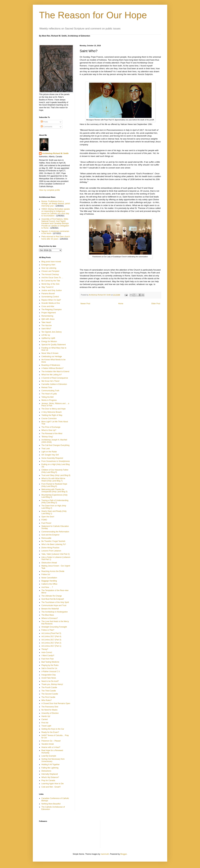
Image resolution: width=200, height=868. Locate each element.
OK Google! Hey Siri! (50, 455)
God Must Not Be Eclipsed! (53, 599)
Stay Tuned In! (47, 287)
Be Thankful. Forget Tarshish (53, 541)
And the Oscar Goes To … (52, 278)
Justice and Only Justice (51, 290)
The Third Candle (49, 691)
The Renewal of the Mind (52, 434)
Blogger (124, 854)
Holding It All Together (51, 765)
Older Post (156, 304)
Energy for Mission (49, 341)
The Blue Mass (48, 615)
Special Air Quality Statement (54, 345)
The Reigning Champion (51, 310)
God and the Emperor (50, 535)
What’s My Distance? (50, 777)
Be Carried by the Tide (51, 281)
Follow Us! (46, 574)
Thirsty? (45, 649)
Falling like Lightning (50, 768)
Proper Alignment (49, 313)
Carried (44, 719)
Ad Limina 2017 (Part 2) (51, 643)
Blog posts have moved (51, 262)
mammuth (105, 854)
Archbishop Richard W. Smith (55, 153)
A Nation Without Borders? (52, 368)
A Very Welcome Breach (51, 412)
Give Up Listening (49, 268)
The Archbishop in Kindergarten (55, 612)
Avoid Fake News (49, 678)
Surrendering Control (50, 297)
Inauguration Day (49, 675)
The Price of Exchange (51, 427)
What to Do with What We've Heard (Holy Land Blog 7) (53, 480)
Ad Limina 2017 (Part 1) (51, 646)
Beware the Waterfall (50, 609)
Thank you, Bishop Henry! (52, 684)
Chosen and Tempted (50, 271)
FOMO (44, 520)
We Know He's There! (50, 381)
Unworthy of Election (50, 713)
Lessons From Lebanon (51, 551)
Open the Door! (48, 517)
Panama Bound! (48, 294)
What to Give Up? (49, 430)
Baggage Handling (49, 581)
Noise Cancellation (49, 578)
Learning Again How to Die (52, 784)
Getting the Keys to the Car (53, 729)
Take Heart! (46, 322)
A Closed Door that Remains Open (56, 703)
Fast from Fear (48, 659)
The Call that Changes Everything (55, 445)
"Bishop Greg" (47, 437)
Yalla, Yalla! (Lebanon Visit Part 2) (56, 554)
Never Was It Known (50, 353)
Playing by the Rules (50, 665)
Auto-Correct (47, 652)
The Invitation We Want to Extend (55, 372)
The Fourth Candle (49, 687)
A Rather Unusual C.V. (51, 672)
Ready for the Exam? (50, 732)
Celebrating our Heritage (52, 356)
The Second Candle (50, 694)
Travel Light (46, 726)
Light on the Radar (49, 452)
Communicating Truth (50, 391)
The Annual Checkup (50, 274)
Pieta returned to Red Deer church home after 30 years (56, 238)
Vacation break (48, 744)
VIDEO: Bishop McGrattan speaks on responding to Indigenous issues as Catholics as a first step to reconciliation (56, 212)
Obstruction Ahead (49, 563)
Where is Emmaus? (50, 618)
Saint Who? (46, 329)
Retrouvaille (46, 538)
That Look (46, 449)
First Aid (45, 723)
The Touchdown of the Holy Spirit (55, 602)
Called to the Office (49, 584)
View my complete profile (49, 190)
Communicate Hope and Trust (54, 605)
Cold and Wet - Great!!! (51, 787)
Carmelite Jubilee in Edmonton (54, 384)
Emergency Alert (48, 265)
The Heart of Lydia (49, 394)
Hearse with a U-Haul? (51, 747)
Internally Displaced (50, 774)
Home (121, 304)
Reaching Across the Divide (53, 571)
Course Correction (49, 418)
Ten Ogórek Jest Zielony (51, 332)
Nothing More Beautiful (51, 804)
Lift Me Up (46, 335)
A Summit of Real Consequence (55, 378)
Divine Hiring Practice (50, 548)
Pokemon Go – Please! (51, 741)
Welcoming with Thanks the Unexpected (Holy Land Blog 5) (54, 491)
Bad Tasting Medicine (50, 662)
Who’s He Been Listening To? (54, 544)
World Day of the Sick (50, 284)
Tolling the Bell (47, 397)
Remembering (47, 316)
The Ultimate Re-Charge (52, 596)
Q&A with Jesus (48, 319)
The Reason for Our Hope (93, 15)
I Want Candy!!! (48, 656)
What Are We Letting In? (52, 375)
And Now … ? (47, 587)
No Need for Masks (49, 710)
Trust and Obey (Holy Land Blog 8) (56, 475)
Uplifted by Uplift (48, 338)
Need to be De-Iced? (50, 681)
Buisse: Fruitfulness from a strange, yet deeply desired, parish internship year (56, 204)
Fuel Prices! (46, 523)
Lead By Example (49, 756)
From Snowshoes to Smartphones (56, 461)
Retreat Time (47, 387)
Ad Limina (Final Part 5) (51, 633)
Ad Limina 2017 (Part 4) (51, 636)
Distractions (46, 771)
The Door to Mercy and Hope (54, 409)
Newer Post (85, 304)
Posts (44, 122)
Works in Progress (49, 400)
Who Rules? (46, 700)
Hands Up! (46, 716)
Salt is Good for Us (49, 668)
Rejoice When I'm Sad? (51, 300)
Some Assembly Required (52, 458)
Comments (46, 127)
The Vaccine (47, 325)
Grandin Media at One (51, 303)
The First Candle (48, 697)
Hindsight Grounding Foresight (54, 627)
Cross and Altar (48, 306)
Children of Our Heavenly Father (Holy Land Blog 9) (55, 471)
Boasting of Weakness (51, 365)
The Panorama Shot (50, 707)
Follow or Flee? (48, 630)
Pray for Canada (48, 780)
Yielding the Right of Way (52, 415)
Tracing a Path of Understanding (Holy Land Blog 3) (55, 501)
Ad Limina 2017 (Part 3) (51, 640)
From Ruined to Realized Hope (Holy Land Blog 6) (54, 485)
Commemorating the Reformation (55, 532)
